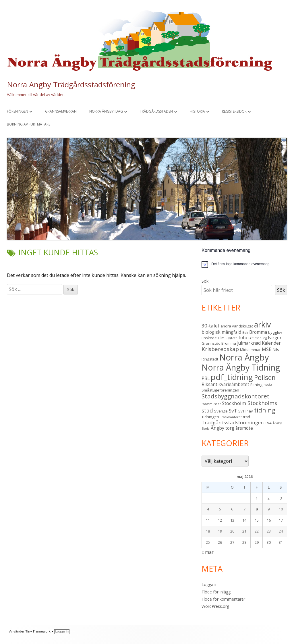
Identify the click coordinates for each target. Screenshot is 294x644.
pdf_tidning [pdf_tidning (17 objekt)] (232, 377)
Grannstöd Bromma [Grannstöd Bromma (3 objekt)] (219, 343)
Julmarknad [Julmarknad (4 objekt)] (249, 343)
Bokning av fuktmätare (29, 124)
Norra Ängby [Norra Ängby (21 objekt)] (244, 357)
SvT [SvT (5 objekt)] (233, 411)
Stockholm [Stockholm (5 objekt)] (234, 403)
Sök (205, 281)
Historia (197, 111)
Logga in (210, 584)
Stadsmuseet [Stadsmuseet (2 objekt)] (211, 404)
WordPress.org (215, 606)
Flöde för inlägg (216, 592)
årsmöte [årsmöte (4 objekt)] (244, 428)
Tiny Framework (38, 632)
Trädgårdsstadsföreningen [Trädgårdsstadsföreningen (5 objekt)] (233, 422)
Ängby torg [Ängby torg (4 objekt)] (223, 428)
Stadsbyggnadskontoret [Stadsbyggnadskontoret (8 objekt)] (236, 396)
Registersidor (234, 111)
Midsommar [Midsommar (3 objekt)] (250, 350)
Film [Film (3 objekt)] (221, 338)
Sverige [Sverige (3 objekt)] (221, 411)
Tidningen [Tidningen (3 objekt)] (210, 417)
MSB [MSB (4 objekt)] (267, 349)
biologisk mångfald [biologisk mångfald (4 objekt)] (221, 332)
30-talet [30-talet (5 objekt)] (210, 326)
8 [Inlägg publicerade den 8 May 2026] (257, 509)
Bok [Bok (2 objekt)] (245, 333)
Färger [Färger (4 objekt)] (275, 338)
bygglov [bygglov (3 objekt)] (275, 332)
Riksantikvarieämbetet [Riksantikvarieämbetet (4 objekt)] (225, 384)
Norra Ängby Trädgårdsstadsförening (71, 84)
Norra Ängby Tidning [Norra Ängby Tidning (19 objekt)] (241, 367)
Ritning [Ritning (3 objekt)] (256, 385)
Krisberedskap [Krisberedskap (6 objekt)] (220, 349)
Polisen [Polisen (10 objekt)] (265, 378)
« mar (208, 552)
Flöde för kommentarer (223, 599)
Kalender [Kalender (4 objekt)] (271, 343)
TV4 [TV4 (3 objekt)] (268, 423)
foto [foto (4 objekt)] (243, 338)
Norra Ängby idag (106, 111)
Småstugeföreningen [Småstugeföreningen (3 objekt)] (220, 390)
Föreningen (18, 111)
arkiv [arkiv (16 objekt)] (262, 324)
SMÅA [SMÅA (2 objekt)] (268, 385)
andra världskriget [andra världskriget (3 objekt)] (237, 326)
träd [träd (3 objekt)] (246, 417)
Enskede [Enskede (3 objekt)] (209, 338)
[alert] (244, 264)
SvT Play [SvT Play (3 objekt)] (246, 411)
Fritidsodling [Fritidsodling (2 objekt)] (258, 338)
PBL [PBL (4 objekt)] (206, 378)
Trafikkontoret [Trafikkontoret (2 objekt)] (231, 417)
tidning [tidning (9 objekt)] (265, 410)
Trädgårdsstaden (156, 111)
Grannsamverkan (61, 111)
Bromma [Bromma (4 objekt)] (258, 332)
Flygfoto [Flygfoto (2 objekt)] (232, 338)
